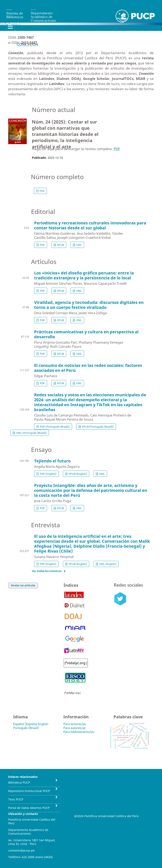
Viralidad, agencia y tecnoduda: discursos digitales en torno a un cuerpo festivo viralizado (89, 305)
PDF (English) (48, 474)
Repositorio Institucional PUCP (29, 791)
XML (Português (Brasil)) (31, 433)
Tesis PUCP (16, 799)
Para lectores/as (75, 724)
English (43, 724)
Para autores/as (74, 728)
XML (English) (108, 564)
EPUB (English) (78, 474)
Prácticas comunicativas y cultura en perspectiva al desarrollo (86, 334)
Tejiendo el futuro (52, 461)
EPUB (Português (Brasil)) (98, 427)
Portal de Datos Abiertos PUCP (29, 808)
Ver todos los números (47, 571)
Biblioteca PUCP (19, 782)
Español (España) (25, 724)
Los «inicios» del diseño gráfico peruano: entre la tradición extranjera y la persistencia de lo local (84, 275)
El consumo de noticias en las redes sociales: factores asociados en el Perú (88, 368)
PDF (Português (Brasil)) (54, 427)
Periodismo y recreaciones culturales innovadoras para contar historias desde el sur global (90, 225)
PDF (117, 149)
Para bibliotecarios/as (79, 732)
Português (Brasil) (26, 728)
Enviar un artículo (23, 585)
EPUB (60, 245)
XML (79, 245)
